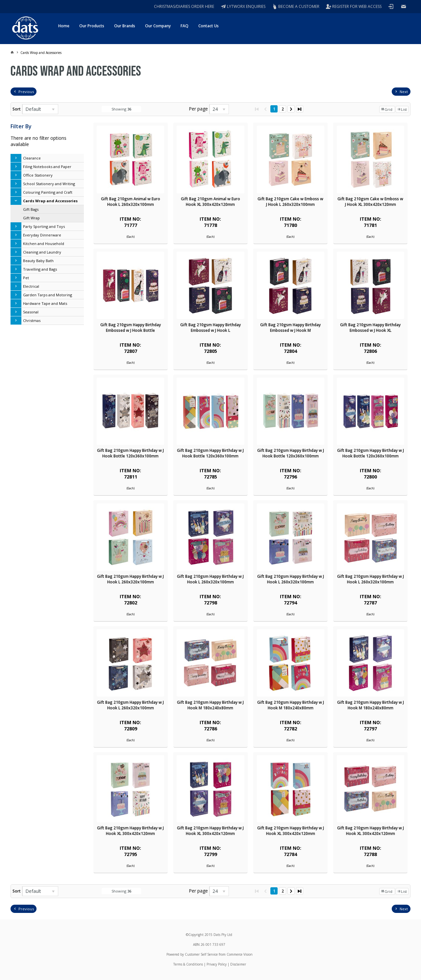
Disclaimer (238, 964)
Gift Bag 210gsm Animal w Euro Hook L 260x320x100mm (131, 202)
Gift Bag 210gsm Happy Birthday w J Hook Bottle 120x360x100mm (130, 453)
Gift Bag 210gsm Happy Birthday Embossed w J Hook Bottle (131, 328)
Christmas (32, 320)
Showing (121, 109)
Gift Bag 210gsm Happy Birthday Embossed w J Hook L (210, 328)
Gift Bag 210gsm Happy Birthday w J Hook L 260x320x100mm (130, 579)
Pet (26, 278)
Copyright (196, 935)
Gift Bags (31, 209)
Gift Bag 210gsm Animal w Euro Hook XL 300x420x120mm (210, 202)
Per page (198, 109)
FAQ (185, 26)
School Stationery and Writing (49, 184)
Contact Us (209, 26)
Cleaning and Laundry (42, 252)
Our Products (92, 26)
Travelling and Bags (40, 269)
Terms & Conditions (188, 964)
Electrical (31, 286)
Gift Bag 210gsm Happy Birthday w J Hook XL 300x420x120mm (130, 831)
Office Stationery (38, 175)
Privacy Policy (217, 964)
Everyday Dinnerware (42, 235)
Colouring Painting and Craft (48, 192)
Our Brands (125, 26)
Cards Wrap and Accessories (50, 201)
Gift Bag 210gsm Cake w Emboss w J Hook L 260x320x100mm (290, 202)
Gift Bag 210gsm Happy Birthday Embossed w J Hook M (290, 328)
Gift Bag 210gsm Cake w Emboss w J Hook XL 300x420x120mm (370, 202)
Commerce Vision (240, 954)
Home (64, 26)
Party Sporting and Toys (44, 226)
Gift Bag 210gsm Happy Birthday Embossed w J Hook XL (370, 328)
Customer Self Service (201, 954)
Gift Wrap (31, 218)
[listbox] (40, 109)
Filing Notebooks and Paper (47, 167)
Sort (17, 109)
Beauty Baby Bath (38, 261)
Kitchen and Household (44, 244)
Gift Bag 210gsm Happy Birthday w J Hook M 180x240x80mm (210, 705)
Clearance (32, 158)
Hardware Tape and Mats (45, 303)
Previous (26, 92)
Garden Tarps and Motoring (48, 295)
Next (404, 92)
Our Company (158, 26)
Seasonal (31, 312)
